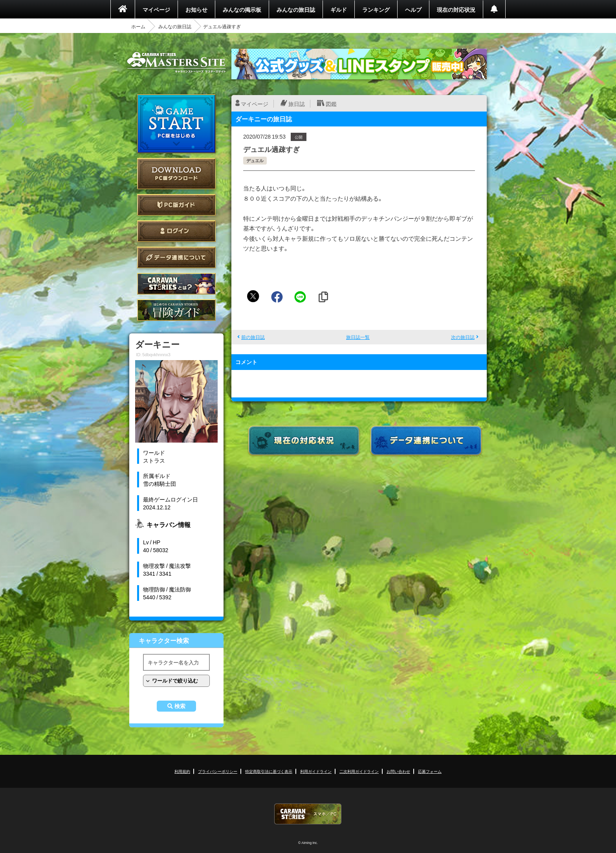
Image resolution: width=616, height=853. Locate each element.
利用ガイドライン (316, 771)
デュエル (255, 160)
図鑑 (331, 104)
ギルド (339, 9)
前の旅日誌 (253, 337)
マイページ (156, 9)
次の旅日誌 (463, 337)
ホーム (138, 26)
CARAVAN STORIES (308, 814)
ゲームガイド (176, 310)
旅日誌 (297, 104)
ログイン (176, 231)
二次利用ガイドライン (359, 771)
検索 (180, 706)
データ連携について (176, 257)
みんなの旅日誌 (296, 9)
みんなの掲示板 (242, 9)
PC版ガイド (176, 205)
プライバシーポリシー (218, 771)
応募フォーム (430, 771)
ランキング (376, 9)
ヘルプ (413, 9)
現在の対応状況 (456, 9)
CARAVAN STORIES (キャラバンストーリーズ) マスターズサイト (176, 62)
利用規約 (182, 771)
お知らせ (196, 9)
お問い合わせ (398, 771)
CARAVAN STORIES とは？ (176, 284)
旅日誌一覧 (358, 337)
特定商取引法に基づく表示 (269, 771)
